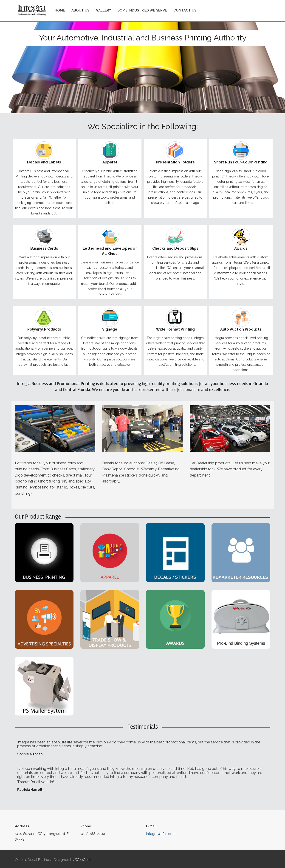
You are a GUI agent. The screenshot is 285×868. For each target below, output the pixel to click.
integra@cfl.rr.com (161, 834)
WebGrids (83, 860)
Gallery (103, 10)
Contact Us (185, 10)
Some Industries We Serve (142, 10)
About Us (80, 10)
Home (60, 10)
